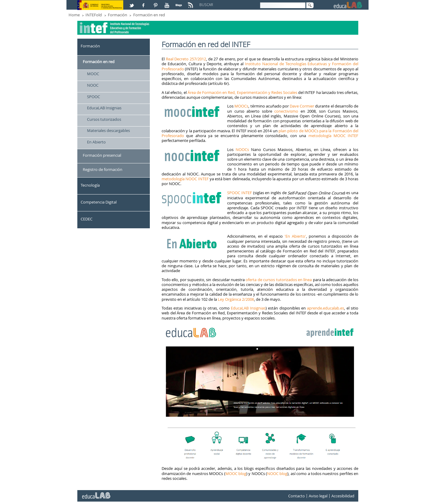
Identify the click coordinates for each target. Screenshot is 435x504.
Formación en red (149, 15)
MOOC (93, 74)
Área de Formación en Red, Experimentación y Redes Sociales (242, 92)
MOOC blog (236, 474)
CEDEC (87, 219)
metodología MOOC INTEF (333, 136)
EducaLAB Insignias (104, 108)
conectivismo (286, 111)
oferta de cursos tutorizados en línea (279, 280)
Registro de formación (103, 169)
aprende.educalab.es (325, 308)
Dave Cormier (302, 106)
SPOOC (93, 97)
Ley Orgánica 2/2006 (236, 299)
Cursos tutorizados (104, 119)
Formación (118, 15)
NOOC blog (277, 474)
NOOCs (242, 149)
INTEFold (94, 15)
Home (74, 15)
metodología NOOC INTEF (185, 179)
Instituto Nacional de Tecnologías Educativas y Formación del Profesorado (260, 66)
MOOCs (241, 106)
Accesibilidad (343, 496)
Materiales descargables (108, 130)
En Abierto (96, 142)
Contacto (296, 496)
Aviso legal (318, 496)
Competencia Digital (99, 202)
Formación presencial (102, 155)
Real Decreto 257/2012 (186, 59)
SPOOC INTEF (240, 193)
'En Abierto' (294, 236)
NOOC (93, 85)
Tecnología (90, 185)
